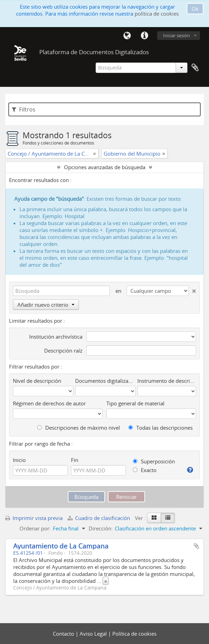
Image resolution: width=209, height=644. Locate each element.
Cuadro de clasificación (99, 518)
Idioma (127, 36)
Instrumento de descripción (167, 381)
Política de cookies (134, 634)
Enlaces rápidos (144, 36)
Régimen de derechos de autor (49, 403)
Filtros (24, 109)
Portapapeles (195, 68)
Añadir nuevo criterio (46, 305)
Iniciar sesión (176, 35)
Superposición (154, 461)
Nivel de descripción (37, 381)
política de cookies (157, 14)
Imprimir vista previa (34, 518)
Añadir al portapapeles (196, 546)
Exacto (145, 470)
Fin (75, 460)
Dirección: (101, 528)
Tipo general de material (135, 403)
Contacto (64, 634)
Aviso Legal (94, 634)
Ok (195, 9)
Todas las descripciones (160, 428)
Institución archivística (56, 337)
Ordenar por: (35, 528)
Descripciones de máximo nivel (79, 428)
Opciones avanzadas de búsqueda (105, 167)
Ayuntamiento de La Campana (61, 546)
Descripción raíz (63, 350)
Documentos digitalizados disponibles (105, 381)
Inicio (19, 460)
